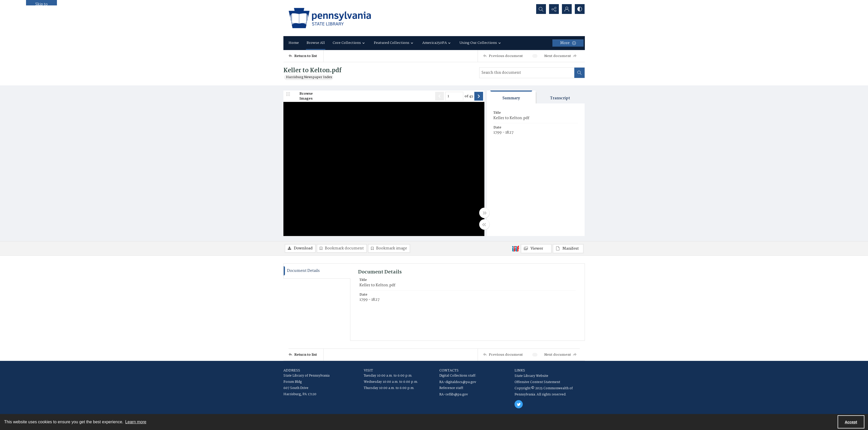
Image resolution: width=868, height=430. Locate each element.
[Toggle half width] (484, 224)
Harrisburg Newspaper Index (309, 77)
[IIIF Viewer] (536, 249)
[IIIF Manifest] (568, 249)
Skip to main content (41, 3)
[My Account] (567, 9)
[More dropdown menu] (568, 43)
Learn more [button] (136, 422)
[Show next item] (479, 96)
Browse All (316, 43)
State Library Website (531, 376)
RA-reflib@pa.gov (454, 395)
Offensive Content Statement (537, 382)
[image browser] (303, 96)
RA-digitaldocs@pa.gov (458, 382)
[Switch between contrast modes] (580, 9)
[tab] (511, 97)
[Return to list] (306, 56)
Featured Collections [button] (394, 43)
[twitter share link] (519, 404)
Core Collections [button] (349, 43)
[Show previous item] (440, 96)
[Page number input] (454, 96)
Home (294, 43)
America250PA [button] (437, 43)
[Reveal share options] (554, 9)
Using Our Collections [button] (481, 43)
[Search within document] (579, 73)
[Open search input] (541, 9)
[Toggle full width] (484, 213)
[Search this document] (527, 73)
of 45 (469, 96)
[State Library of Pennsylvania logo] (330, 18)
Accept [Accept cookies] (851, 422)
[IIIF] (516, 248)
